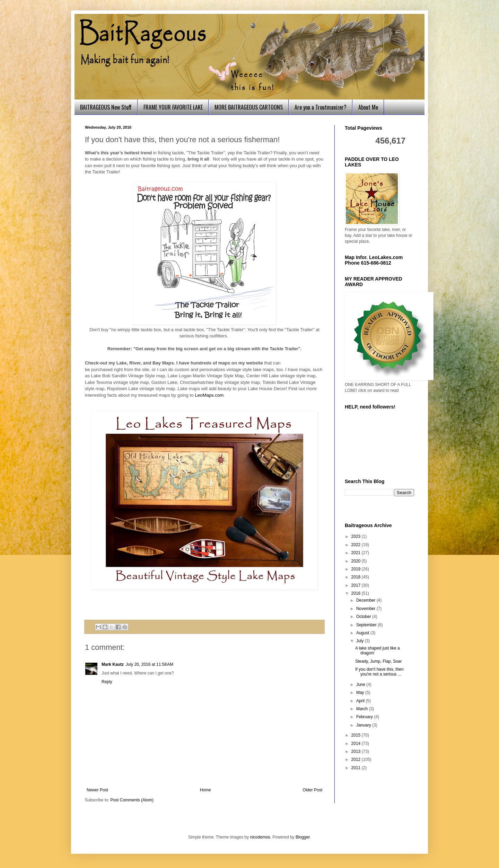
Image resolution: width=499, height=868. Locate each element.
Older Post (312, 790)
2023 (357, 536)
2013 (357, 751)
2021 (357, 553)
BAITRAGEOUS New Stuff (106, 107)
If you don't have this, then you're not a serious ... (379, 672)
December (366, 600)
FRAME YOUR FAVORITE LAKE (173, 107)
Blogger (303, 837)
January (364, 725)
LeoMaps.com (209, 395)
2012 (357, 759)
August (363, 633)
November (366, 609)
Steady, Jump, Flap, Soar (379, 661)
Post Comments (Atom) (132, 800)
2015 (357, 735)
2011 (357, 768)
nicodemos (260, 837)
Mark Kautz (113, 664)
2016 (357, 593)
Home (205, 790)
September (367, 625)
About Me (368, 107)
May (361, 693)
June (361, 685)
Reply (107, 682)
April (361, 701)
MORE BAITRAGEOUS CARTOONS (249, 107)
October (364, 617)
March (363, 709)
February (365, 717)
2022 (357, 545)
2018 (357, 577)
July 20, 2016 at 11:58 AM (150, 664)
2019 (357, 569)
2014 (357, 744)
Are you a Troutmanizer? (321, 107)
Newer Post (97, 790)
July (361, 641)
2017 (357, 585)
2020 (357, 561)
